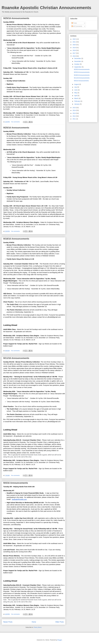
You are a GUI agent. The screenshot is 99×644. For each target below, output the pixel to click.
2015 (74, 108)
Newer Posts (8, 622)
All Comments (77, 26)
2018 (74, 50)
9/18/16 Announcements (16, 239)
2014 (74, 110)
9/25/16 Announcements (16, 18)
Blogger (60, 640)
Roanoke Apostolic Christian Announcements (46, 8)
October (77, 64)
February (77, 101)
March (76, 98)
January (77, 104)
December (78, 58)
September (78, 67)
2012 (74, 116)
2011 (74, 119)
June (76, 90)
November (78, 61)
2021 (74, 42)
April (76, 96)
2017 (74, 53)
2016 (74, 56)
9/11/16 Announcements (16, 358)
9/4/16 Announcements (16, 483)
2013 (74, 113)
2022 (74, 39)
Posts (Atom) (38, 627)
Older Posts (60, 622)
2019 (74, 48)
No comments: (16, 122)
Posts (74, 23)
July (76, 87)
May (76, 93)
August (77, 84)
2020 (74, 45)
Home (34, 622)
